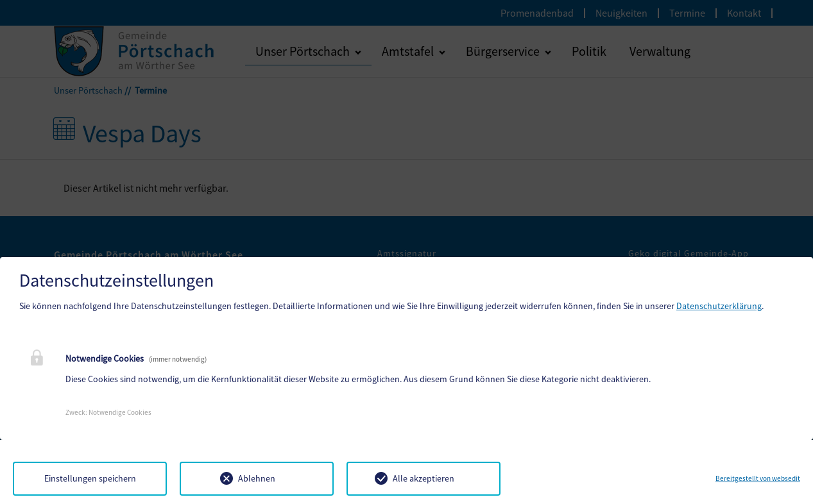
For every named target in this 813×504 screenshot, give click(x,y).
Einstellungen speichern (90, 478)
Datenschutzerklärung (719, 306)
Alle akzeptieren (424, 478)
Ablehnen (257, 478)
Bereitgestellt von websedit (758, 478)
